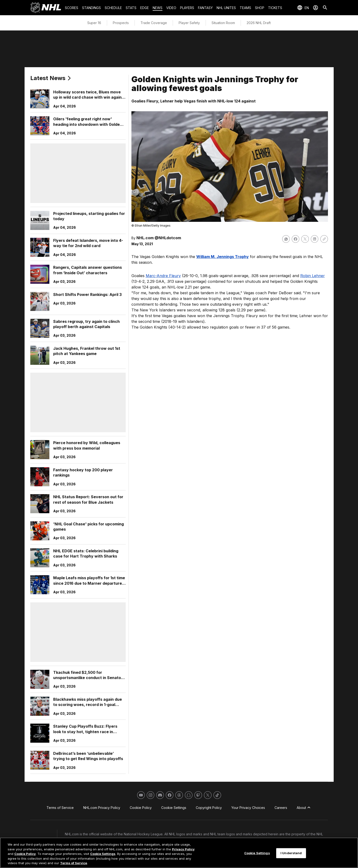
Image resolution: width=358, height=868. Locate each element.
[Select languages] (303, 8)
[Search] (325, 8)
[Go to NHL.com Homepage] (46, 8)
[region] (179, 853)
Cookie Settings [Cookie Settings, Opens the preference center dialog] (257, 853)
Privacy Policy (183, 849)
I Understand (291, 853)
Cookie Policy (25, 854)
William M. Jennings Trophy (223, 257)
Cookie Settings (103, 854)
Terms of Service (74, 863)
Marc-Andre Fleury (163, 276)
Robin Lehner (313, 276)
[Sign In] (316, 8)
